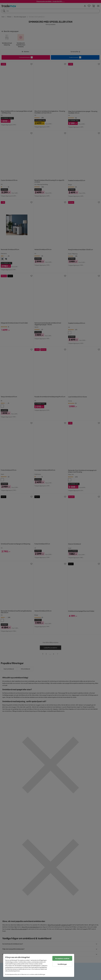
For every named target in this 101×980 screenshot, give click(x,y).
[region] (39, 965)
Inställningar (62, 964)
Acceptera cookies (62, 958)
